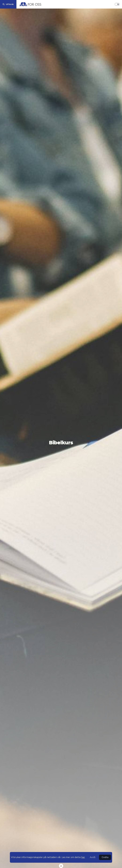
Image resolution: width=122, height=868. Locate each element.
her (83, 857)
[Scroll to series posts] (61, 866)
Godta (105, 857)
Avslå (93, 857)
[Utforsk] (8, 4)
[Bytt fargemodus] (117, 4)
